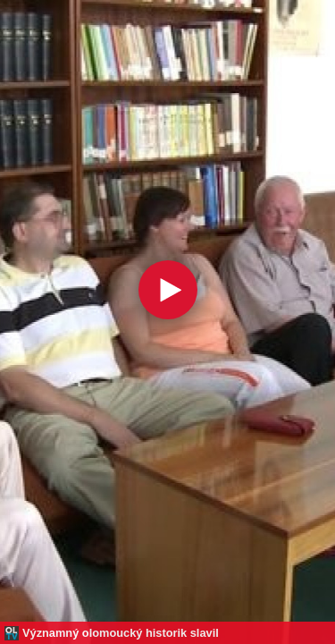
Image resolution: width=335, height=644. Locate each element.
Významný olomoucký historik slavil (121, 633)
